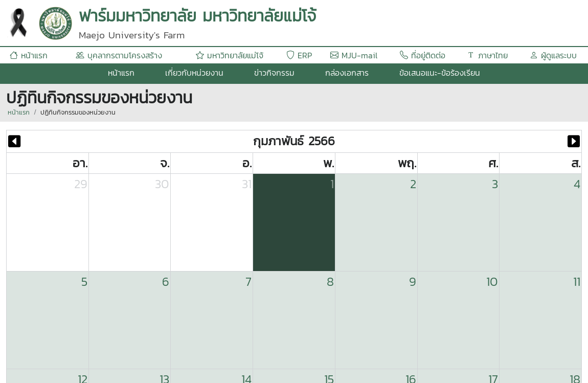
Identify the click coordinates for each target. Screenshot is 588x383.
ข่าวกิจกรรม (274, 73)
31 (247, 184)
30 (162, 184)
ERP (299, 55)
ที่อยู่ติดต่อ (423, 55)
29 (81, 184)
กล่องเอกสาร (347, 73)
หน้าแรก (29, 55)
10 (492, 281)
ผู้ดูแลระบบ (553, 55)
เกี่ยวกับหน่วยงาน (194, 73)
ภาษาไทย (487, 55)
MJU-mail (354, 55)
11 (577, 281)
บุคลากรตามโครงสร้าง (119, 55)
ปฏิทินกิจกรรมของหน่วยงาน (78, 112)
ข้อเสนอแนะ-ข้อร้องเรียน (440, 73)
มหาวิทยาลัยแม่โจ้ (230, 55)
